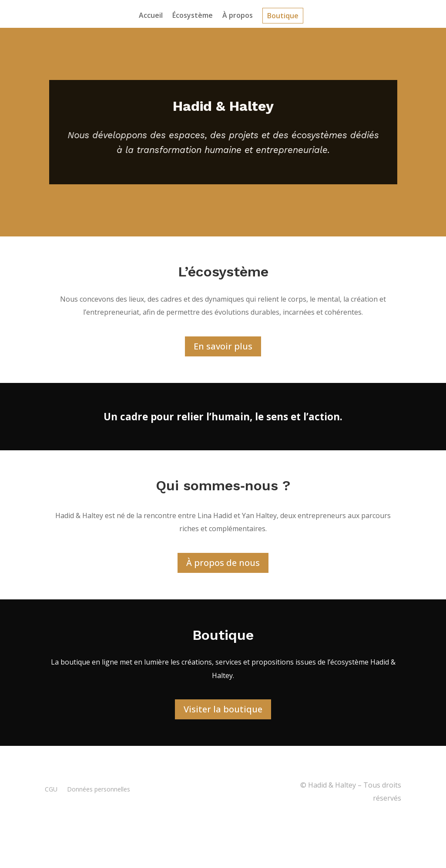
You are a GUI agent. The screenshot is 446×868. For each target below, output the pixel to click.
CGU (51, 790)
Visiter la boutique (223, 710)
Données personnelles (99, 790)
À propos (238, 15)
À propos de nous (223, 564)
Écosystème (193, 15)
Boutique (283, 16)
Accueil (151, 15)
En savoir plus (223, 348)
